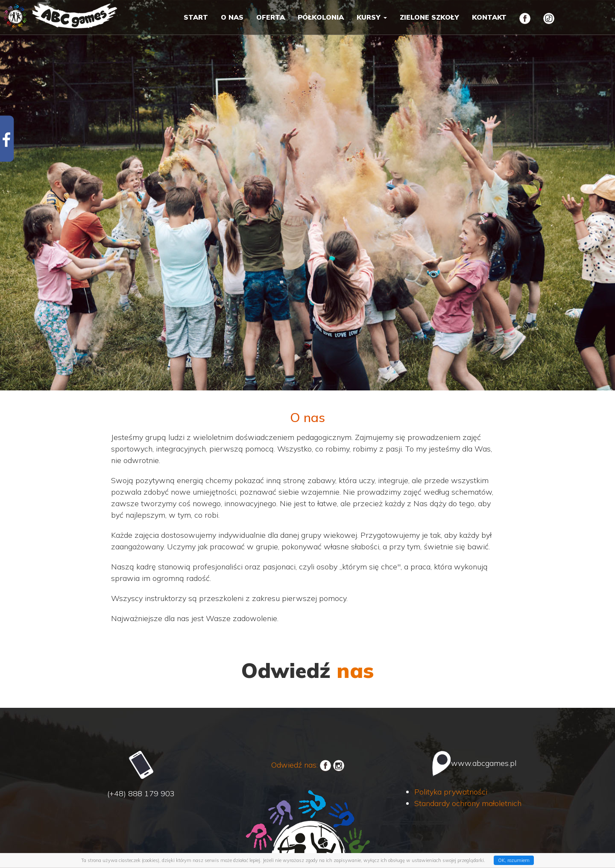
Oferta (271, 17)
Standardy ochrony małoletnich (468, 803)
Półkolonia (321, 17)
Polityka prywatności (451, 792)
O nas (232, 17)
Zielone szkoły (429, 17)
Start (196, 17)
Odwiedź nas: (301, 765)
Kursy (372, 17)
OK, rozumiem (514, 860)
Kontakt (489, 17)
